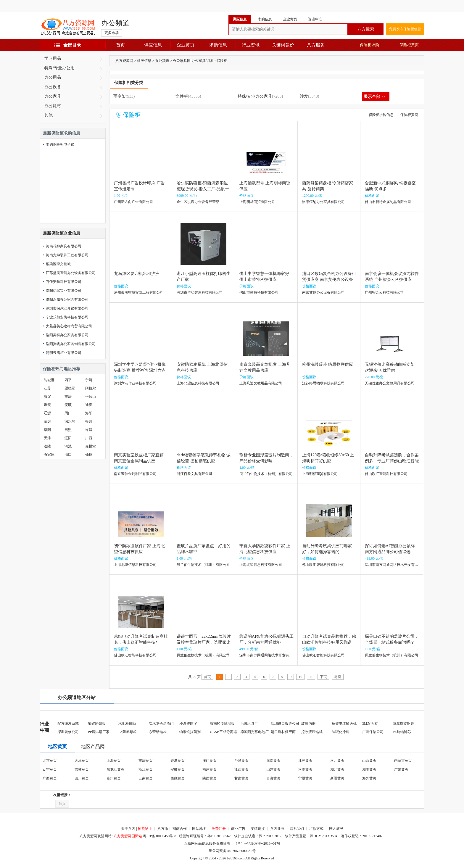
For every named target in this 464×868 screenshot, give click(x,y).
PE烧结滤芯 (402, 732)
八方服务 (316, 45)
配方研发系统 (68, 724)
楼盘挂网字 (188, 724)
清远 (47, 421)
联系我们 (297, 829)
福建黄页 (210, 769)
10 (300, 677)
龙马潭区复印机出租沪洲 (137, 274)
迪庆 (89, 405)
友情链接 (258, 829)
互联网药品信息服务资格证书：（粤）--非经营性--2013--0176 (232, 843)
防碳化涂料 (341, 732)
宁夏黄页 (305, 778)
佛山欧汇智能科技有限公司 (386, 474)
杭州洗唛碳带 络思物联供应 (328, 364)
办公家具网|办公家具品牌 (193, 61)
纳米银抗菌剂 (190, 732)
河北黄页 (337, 761)
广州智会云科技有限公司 (384, 292)
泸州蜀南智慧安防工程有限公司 (139, 292)
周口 (68, 413)
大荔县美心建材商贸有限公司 (69, 326)
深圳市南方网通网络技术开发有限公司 (395, 565)
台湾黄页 (241, 761)
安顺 (68, 405)
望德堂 (70, 388)
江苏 (47, 388)
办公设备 (53, 87)
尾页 (338, 677)
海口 (68, 455)
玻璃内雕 (308, 724)
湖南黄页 (369, 769)
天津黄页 (82, 761)
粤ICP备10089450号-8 (160, 836)
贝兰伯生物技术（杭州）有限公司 (266, 474)
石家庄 (49, 455)
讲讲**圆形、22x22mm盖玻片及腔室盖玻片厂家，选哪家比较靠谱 (204, 642)
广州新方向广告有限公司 (133, 202)
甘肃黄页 (241, 778)
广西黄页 (50, 778)
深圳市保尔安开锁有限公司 (67, 308)
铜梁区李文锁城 (58, 264)
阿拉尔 (91, 388)
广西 (89, 438)
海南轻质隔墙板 (222, 724)
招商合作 (180, 829)
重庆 (68, 397)
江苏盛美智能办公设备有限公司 (71, 273)
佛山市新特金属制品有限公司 (388, 202)
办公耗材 (53, 106)
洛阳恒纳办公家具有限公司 (323, 202)
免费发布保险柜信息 (405, 29)
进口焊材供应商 (283, 732)
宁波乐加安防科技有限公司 (67, 317)
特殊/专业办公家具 (255, 96)
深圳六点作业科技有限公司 (135, 383)
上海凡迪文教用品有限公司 (261, 383)
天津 (47, 438)
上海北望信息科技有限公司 (198, 383)
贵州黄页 (114, 778)
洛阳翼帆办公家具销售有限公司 (71, 344)
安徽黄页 (178, 769)
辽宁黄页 (50, 769)
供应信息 (153, 45)
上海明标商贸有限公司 (257, 202)
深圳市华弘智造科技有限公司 (200, 292)
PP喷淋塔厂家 (99, 732)
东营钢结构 (158, 732)
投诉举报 (336, 829)
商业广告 (238, 829)
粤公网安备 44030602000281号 (232, 851)
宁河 (89, 380)
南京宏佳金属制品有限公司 (135, 474)
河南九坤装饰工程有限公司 (67, 255)
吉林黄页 (82, 769)
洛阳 (89, 413)
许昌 (89, 430)
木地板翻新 (127, 724)
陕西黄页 (210, 778)
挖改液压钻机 (312, 732)
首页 (120, 45)
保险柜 (222, 61)
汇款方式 (316, 829)
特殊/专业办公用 (59, 68)
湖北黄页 (337, 769)
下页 (323, 677)
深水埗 (70, 421)
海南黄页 (273, 761)
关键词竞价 (283, 45)
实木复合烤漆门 (161, 724)
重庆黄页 (146, 761)
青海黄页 (273, 778)
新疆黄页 (337, 778)
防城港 (49, 380)
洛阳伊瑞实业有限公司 (64, 291)
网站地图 (199, 829)
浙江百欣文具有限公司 (194, 474)
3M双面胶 (370, 724)
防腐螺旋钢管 (403, 724)
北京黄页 (50, 761)
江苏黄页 (305, 761)
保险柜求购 (369, 45)
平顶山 (91, 397)
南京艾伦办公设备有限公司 (323, 292)
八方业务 (277, 829)
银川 (89, 421)
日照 (68, 430)
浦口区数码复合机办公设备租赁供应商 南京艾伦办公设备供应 (329, 280)
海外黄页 (369, 778)
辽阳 (68, 438)
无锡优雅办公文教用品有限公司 (390, 383)
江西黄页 (241, 769)
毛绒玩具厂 (249, 724)
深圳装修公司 (68, 732)
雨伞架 (120, 96)
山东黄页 (273, 769)
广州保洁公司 (373, 732)
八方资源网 (124, 61)
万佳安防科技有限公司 (64, 282)
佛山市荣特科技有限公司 (259, 292)
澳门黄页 (210, 761)
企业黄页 (186, 45)
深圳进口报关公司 (285, 724)
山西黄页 (369, 761)
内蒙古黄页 (403, 761)
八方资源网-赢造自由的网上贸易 (68, 27)
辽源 (47, 413)
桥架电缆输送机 (344, 724)
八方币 (163, 829)
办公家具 (53, 96)
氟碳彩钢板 (97, 724)
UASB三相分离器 (223, 732)
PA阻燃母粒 (128, 732)
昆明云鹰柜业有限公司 (64, 353)
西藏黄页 (178, 778)
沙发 (304, 96)
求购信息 (218, 45)
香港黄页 (178, 761)
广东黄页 (401, 769)
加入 (62, 804)
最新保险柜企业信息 (62, 233)
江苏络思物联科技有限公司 (323, 383)
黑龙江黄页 (115, 769)
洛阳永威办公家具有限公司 (67, 299)
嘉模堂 (91, 446)
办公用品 (53, 77)
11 (311, 677)
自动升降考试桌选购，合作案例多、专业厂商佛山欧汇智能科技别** (392, 461)
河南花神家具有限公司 (64, 246)
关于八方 (128, 829)
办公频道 (115, 23)
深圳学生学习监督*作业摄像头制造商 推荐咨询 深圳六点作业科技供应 (140, 370)
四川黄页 (82, 778)
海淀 (47, 397)
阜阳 (47, 430)
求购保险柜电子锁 (60, 144)
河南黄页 (305, 769)
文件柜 (182, 96)
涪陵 (47, 446)
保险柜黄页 (409, 45)
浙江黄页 (146, 769)
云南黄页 (146, 778)
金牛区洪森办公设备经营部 (198, 202)
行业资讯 (251, 45)
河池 (68, 446)
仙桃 (89, 455)
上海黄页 (114, 761)
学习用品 (53, 58)
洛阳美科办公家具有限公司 (67, 335)
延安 (47, 405)
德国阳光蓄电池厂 (254, 732)
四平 (68, 380)
